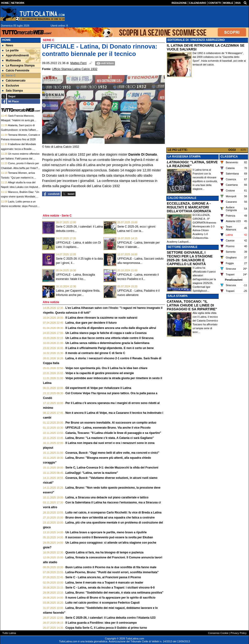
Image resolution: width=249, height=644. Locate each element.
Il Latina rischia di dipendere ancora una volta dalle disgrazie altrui (111, 328)
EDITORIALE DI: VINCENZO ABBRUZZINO (196, 40)
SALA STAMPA (178, 296)
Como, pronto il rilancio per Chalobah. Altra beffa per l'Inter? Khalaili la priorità (20, 168)
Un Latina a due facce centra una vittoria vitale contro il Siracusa (110, 338)
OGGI (232, 150)
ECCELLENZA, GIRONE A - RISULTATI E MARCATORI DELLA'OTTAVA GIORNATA (189, 207)
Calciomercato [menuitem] (14, 81)
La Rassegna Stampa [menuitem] (18, 65)
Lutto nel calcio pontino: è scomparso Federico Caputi (103, 603)
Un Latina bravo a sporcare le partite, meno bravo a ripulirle (106, 532)
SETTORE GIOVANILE (182, 247)
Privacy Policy (239, 633)
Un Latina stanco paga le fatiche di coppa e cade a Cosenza (106, 333)
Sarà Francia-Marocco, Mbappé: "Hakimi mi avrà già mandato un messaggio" (18, 120)
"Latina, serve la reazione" (92, 473)
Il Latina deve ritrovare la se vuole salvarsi (101, 318)
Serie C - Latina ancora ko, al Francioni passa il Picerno (103, 577)
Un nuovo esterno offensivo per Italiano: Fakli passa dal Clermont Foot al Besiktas (20, 158)
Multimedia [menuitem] (11, 60)
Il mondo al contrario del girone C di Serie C (95, 353)
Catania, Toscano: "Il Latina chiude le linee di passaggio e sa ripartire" (113, 433)
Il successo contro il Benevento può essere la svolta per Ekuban (109, 537)
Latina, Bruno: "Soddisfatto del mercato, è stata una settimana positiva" (114, 593)
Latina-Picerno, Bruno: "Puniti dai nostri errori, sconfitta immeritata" (112, 572)
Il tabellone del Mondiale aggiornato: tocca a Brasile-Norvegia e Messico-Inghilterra (18, 149)
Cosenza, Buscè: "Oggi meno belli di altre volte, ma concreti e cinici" (112, 453)
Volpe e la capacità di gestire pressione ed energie (100, 373)
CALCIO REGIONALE (182, 198)
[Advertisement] (207, 113)
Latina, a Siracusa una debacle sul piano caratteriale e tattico (107, 497)
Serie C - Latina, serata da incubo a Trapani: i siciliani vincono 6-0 (110, 588)
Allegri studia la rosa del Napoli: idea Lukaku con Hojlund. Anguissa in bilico (20, 187)
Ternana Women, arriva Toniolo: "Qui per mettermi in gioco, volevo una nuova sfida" (18, 177)
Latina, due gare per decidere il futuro (91, 323)
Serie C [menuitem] (9, 76)
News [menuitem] (8, 45)
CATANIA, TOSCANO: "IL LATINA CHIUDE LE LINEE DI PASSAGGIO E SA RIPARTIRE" (192, 305)
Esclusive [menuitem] (11, 86)
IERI (243, 150)
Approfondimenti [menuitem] (16, 55)
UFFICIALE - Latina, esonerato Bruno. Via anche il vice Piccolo (108, 428)
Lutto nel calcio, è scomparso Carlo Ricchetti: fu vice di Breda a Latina (114, 513)
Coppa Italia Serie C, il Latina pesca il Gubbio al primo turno (106, 628)
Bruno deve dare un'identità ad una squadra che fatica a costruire (110, 518)
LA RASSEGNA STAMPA (184, 157)
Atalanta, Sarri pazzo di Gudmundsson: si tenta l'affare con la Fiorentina (18, 130)
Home (6, 40)
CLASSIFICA (229, 157)
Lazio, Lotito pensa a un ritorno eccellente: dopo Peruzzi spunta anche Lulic (19, 206)
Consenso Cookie (218, 633)
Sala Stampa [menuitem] (12, 91)
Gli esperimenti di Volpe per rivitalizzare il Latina (98, 388)
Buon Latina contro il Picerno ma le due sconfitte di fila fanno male (111, 567)
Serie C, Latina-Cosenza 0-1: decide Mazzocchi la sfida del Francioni (112, 468)
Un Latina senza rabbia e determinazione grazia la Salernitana (107, 343)
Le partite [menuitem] (10, 50)
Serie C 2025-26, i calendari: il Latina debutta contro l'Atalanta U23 (111, 618)
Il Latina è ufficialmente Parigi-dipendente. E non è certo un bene (110, 348)
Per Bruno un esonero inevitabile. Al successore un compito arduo (111, 423)
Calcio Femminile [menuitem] (16, 71)
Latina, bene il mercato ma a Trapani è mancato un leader (104, 583)
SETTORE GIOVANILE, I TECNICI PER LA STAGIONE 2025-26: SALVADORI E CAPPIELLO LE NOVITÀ (190, 258)
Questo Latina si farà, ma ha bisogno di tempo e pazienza (105, 552)
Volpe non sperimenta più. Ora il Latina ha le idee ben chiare (106, 368)
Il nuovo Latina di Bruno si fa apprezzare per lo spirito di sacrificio (111, 598)
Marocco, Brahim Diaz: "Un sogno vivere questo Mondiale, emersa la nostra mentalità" (20, 197)
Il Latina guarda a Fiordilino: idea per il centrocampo (101, 623)
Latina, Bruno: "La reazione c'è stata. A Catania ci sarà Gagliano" (110, 438)
